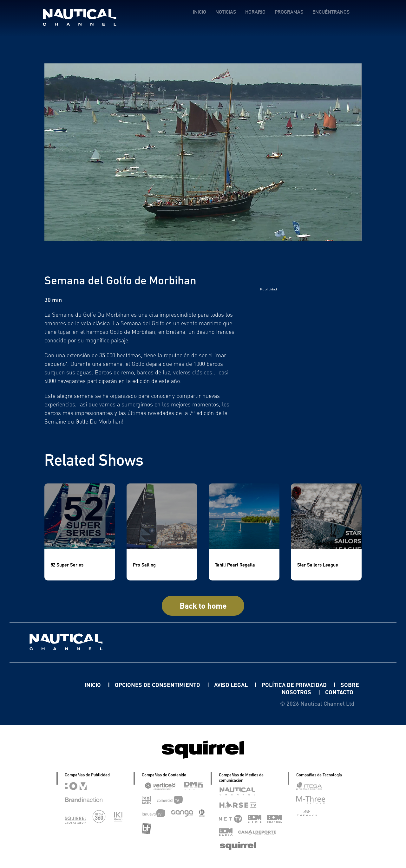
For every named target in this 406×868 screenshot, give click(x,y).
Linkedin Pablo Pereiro (45, 685)
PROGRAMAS (289, 12)
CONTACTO (339, 692)
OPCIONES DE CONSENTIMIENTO (158, 685)
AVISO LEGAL (232, 685)
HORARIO (255, 12)
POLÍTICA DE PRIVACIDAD (295, 685)
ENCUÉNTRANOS (331, 12)
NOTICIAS (226, 12)
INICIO (200, 12)
